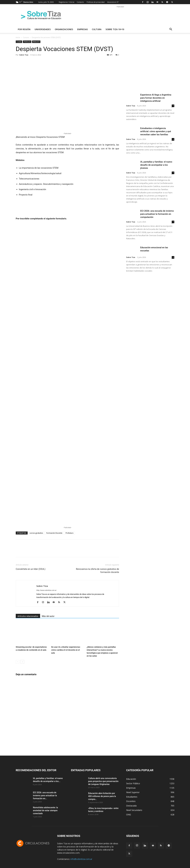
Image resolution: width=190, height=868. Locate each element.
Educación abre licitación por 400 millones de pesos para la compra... (102, 796)
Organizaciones (64, 29)
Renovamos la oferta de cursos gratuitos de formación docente (98, 571)
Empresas (82, 29)
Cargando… (67, 373)
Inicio (18, 37)
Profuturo (27, 42)
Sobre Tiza (24, 55)
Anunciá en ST (113, 2)
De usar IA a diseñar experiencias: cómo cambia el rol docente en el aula (66, 650)
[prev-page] (18, 662)
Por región (24, 29)
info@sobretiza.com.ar (81, 859)
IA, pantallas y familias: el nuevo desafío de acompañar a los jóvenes (156, 165)
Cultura (97, 29)
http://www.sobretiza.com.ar (46, 590)
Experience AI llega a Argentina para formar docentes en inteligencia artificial (156, 98)
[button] (171, 30)
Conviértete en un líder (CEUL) (31, 569)
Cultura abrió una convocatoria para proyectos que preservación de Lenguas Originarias (103, 781)
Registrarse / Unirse (67, 2)
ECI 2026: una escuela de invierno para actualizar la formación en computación (157, 214)
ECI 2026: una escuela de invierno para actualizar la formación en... (45, 795)
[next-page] (22, 662)
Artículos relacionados (28, 616)
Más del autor (48, 616)
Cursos (26, 37)
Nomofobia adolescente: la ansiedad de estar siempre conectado (45, 810)
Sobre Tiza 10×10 (115, 29)
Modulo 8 (36, 42)
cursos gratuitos (36, 533)
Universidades (43, 29)
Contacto (80, 2)
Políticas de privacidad (96, 2)
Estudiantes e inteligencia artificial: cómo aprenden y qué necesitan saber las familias (156, 131)
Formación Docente (54, 533)
